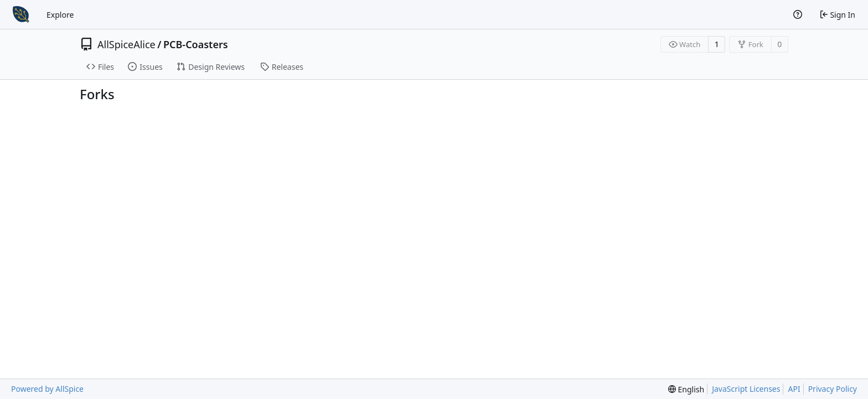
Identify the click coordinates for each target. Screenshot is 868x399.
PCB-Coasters (196, 44)
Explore (60, 15)
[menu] (686, 389)
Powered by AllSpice (47, 389)
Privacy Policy (833, 389)
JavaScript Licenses (746, 389)
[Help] (798, 14)
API (794, 389)
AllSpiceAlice (126, 44)
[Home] (21, 14)
